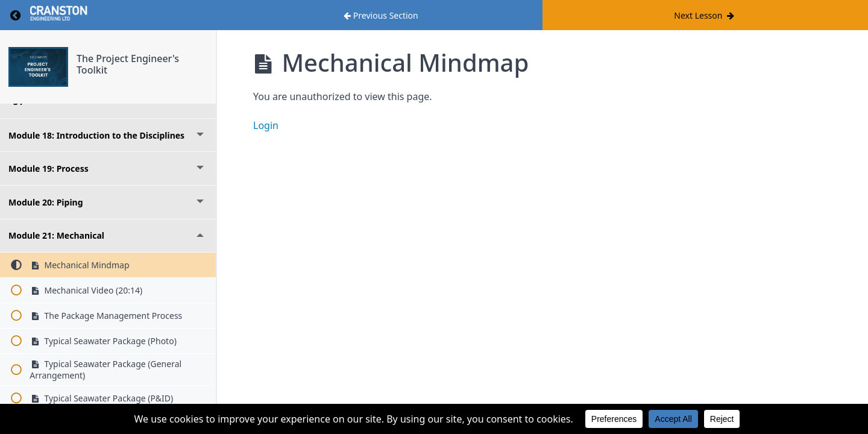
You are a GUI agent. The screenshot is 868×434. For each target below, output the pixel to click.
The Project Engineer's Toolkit (128, 64)
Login (266, 125)
